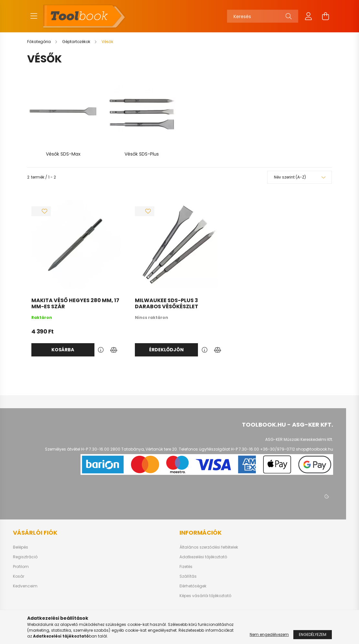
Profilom (21, 566)
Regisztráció (25, 556)
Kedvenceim (25, 585)
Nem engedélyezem (269, 634)
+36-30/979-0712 (277, 448)
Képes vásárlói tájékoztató (205, 595)
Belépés (21, 547)
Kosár (19, 576)
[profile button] (309, 16)
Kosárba (63, 349)
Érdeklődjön (166, 349)
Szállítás (188, 576)
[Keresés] (263, 16)
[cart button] (325, 16)
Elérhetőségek (193, 585)
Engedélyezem (313, 634)
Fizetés (186, 566)
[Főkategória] (39, 42)
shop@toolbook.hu (315, 448)
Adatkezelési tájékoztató (203, 556)
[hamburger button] (34, 16)
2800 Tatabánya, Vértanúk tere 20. (144, 448)
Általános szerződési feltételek (209, 547)
